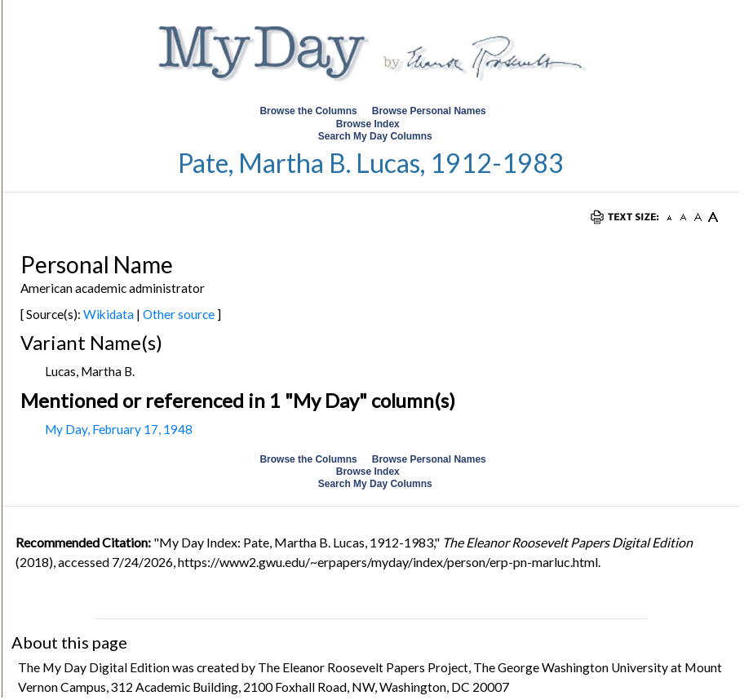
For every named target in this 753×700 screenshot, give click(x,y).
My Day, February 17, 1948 (119, 429)
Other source (179, 314)
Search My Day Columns (375, 136)
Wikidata (109, 314)
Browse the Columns (308, 111)
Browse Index (368, 124)
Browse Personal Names (430, 111)
